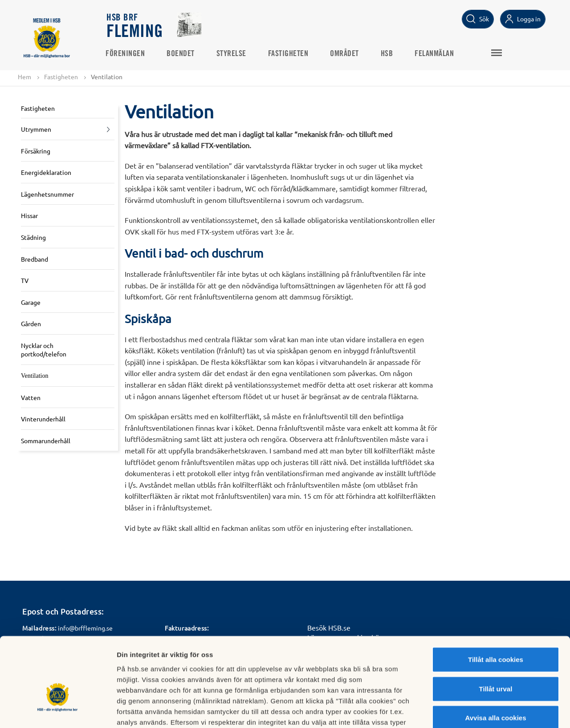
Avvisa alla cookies (495, 660)
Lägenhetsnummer (47, 194)
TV (25, 280)
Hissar (29, 216)
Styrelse (233, 54)
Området (346, 54)
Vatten (31, 397)
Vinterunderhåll (43, 419)
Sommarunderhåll (46, 441)
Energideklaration (46, 172)
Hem (24, 77)
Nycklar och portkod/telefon (44, 350)
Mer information (474, 710)
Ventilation (35, 376)
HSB (388, 54)
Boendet (182, 54)
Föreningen (126, 54)
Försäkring (36, 151)
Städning (33, 237)
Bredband (35, 259)
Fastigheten (290, 54)
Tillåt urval (496, 631)
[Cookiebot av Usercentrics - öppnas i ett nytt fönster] (58, 711)
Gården (31, 324)
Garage (31, 302)
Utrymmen (36, 129)
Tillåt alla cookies (496, 601)
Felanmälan (436, 54)
